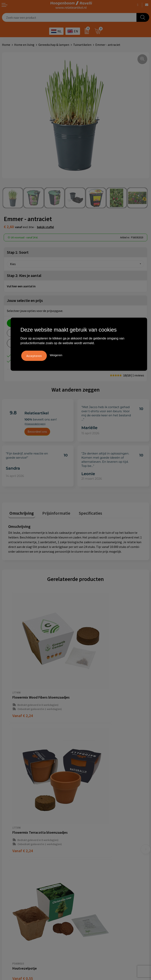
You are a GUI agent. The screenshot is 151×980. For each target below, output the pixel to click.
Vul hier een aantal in (21, 286)
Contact (83, 818)
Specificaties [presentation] (84, 512)
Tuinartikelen (82, 45)
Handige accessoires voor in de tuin (101, 867)
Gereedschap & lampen (54, 45)
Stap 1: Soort (18, 252)
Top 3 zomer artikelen (92, 872)
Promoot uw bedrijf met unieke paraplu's (105, 884)
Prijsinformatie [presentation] (52, 512)
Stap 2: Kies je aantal (24, 275)
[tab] (20, 513)
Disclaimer (9, 884)
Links (81, 824)
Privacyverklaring (14, 879)
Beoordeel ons (37, 431)
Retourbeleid (86, 836)
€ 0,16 (90, 767)
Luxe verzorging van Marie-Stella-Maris (104, 896)
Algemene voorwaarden (18, 867)
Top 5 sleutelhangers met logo (98, 879)
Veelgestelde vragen (91, 812)
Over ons (83, 806)
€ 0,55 (23, 767)
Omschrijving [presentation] (20, 512)
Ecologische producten (93, 890)
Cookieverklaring (13, 872)
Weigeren (56, 354)
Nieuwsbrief (86, 830)
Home (6, 45)
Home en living (24, 45)
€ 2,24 (23, 677)
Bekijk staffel (45, 227)
